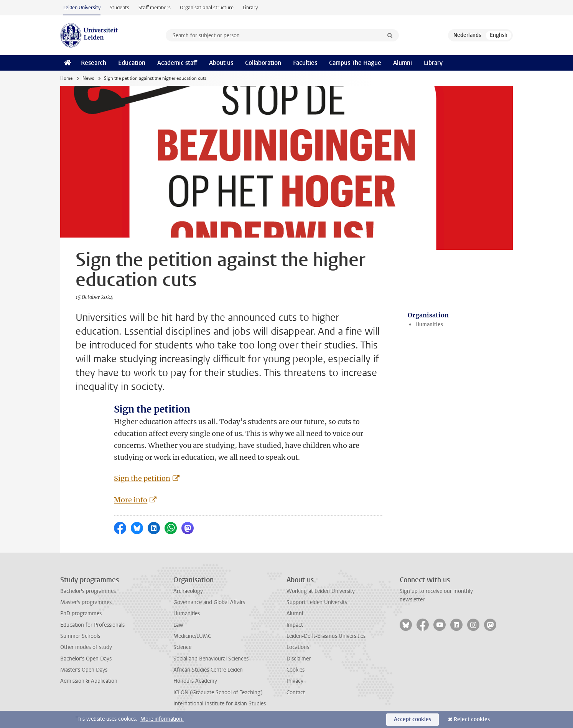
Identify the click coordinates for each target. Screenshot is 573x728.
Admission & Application (89, 681)
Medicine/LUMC (192, 636)
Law (178, 625)
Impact (295, 625)
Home (66, 78)
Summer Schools (80, 636)
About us (221, 63)
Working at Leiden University (321, 591)
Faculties (305, 63)
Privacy (295, 681)
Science (182, 647)
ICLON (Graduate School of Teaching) (218, 693)
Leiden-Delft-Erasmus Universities (326, 636)
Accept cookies (412, 719)
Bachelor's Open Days (86, 659)
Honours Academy (195, 681)
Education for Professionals (92, 625)
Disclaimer (299, 659)
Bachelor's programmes (88, 591)
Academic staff (177, 63)
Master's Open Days (84, 670)
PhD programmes (81, 613)
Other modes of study (86, 647)
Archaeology (188, 591)
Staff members (155, 7)
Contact (296, 693)
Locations (298, 647)
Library (250, 7)
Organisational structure (207, 7)
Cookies (296, 670)
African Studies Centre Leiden (208, 670)
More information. (162, 719)
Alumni (403, 63)
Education (132, 63)
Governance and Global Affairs (209, 602)
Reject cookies (472, 719)
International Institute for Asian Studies (220, 704)
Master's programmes (86, 602)
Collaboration (263, 63)
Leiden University (82, 7)
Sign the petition (142, 478)
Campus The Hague (355, 63)
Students (119, 7)
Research (94, 63)
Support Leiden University (317, 602)
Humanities (429, 324)
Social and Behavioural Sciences (211, 659)
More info (131, 500)
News (88, 78)
